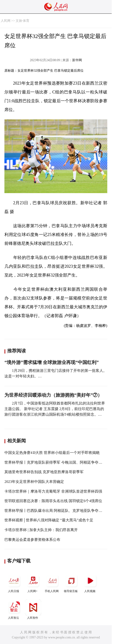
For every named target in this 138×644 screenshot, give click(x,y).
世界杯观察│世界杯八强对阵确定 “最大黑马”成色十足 (49, 520)
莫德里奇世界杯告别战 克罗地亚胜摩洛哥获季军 (44, 472)
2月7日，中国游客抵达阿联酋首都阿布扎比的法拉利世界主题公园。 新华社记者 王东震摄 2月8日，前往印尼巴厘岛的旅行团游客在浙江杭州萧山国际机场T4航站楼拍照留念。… (55, 409)
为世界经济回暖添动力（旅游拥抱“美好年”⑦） (53, 395)
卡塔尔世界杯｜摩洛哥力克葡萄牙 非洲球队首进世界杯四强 (53, 491)
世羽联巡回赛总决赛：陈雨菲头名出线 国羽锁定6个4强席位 (53, 501)
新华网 (77, 60)
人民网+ (33, 583)
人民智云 (14, 609)
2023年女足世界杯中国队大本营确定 (34, 482)
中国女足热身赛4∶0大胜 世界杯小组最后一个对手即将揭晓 (52, 453)
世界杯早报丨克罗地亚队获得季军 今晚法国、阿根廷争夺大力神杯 (59, 462)
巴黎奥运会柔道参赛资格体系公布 (32, 540)
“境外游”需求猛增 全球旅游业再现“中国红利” (52, 362)
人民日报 (14, 583)
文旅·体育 (23, 21)
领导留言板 (71, 583)
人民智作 (33, 609)
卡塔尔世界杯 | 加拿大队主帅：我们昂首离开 (41, 530)
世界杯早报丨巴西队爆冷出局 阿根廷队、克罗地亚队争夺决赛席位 (59, 511)
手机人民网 (52, 583)
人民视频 (90, 583)
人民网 (6, 21)
